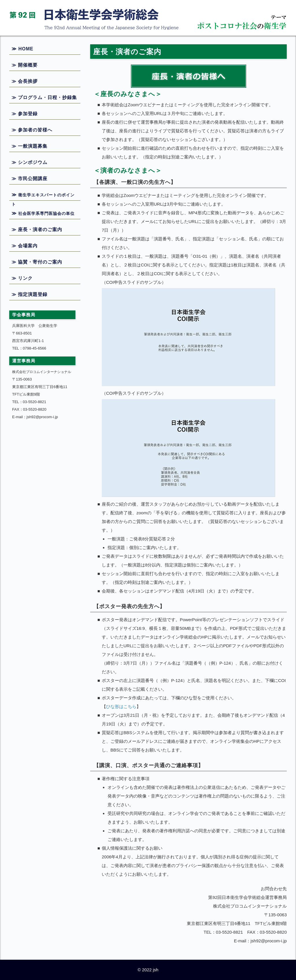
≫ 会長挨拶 (25, 81)
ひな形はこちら (121, 706)
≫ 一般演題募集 (29, 146)
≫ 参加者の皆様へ (32, 130)
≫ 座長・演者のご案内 (37, 230)
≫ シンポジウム (29, 162)
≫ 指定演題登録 (29, 294)
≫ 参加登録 (25, 114)
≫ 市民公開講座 (29, 179)
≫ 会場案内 (25, 246)
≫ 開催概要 (25, 65)
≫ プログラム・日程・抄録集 (44, 97)
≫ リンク (22, 278)
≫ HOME (22, 49)
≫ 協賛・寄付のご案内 (37, 262)
